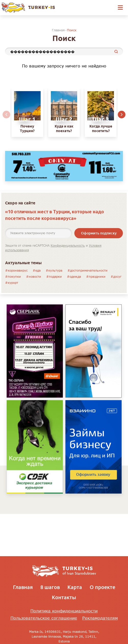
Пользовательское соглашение (44, 618)
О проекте (102, 587)
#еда (37, 270)
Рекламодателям (100, 618)
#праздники (96, 277)
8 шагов (50, 587)
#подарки (54, 277)
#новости (34, 277)
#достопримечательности (88, 270)
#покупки (13, 277)
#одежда (74, 277)
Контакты (64, 597)
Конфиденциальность (68, 246)
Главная (58, 30)
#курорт (12, 283)
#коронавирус (16, 270)
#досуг (116, 277)
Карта (75, 587)
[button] (122, 115)
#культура (54, 270)
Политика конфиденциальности (64, 611)
